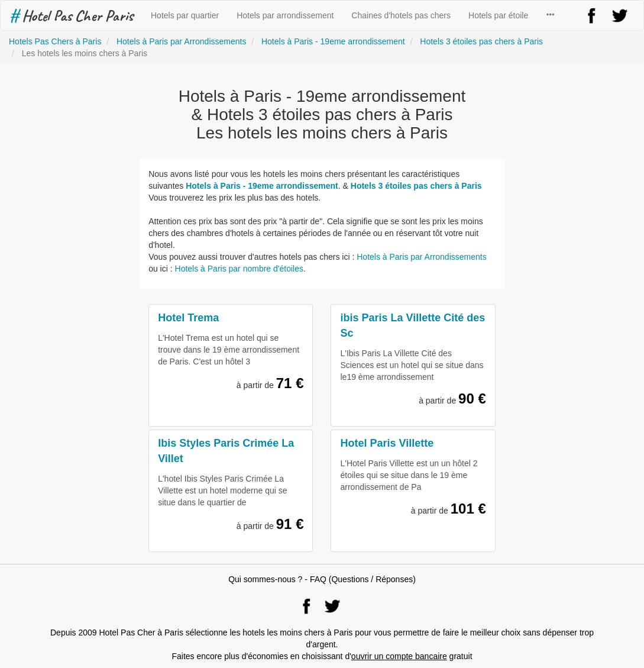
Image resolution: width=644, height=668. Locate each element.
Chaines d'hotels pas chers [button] (401, 15)
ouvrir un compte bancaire (399, 656)
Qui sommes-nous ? (265, 579)
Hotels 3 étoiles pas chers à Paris (416, 186)
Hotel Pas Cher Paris (71, 15)
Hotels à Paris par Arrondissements (421, 257)
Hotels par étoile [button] (498, 15)
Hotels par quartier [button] (185, 15)
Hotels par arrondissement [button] (285, 15)
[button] (550, 15)
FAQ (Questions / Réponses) (363, 579)
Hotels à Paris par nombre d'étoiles (239, 269)
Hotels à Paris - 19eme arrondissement (262, 186)
